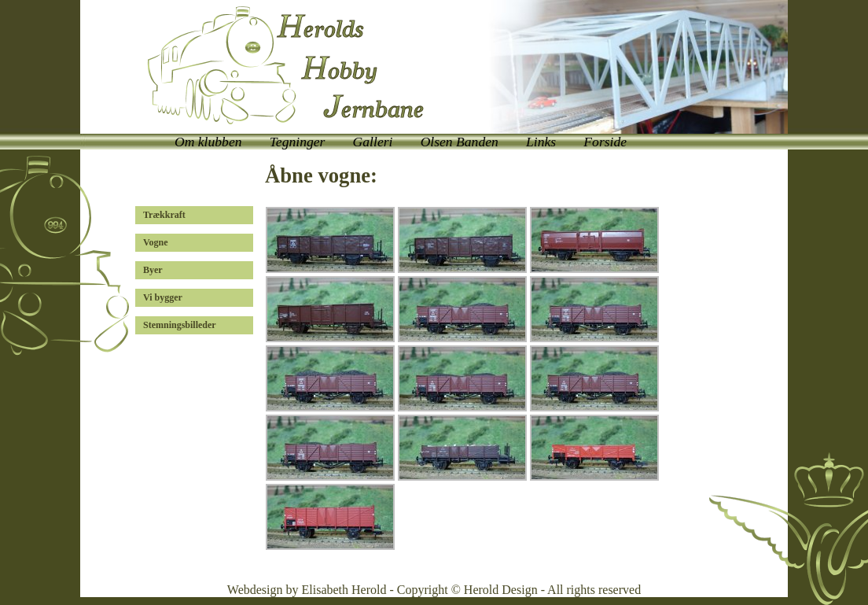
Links (541, 142)
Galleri (373, 142)
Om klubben (208, 142)
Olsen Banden (460, 142)
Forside (605, 142)
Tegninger (298, 142)
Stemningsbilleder (180, 325)
